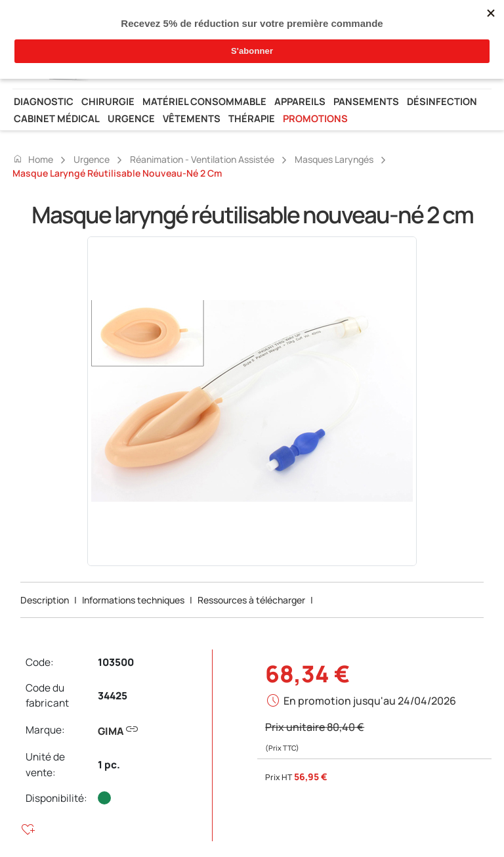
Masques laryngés (334, 159)
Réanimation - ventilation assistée (202, 159)
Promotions (315, 118)
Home (33, 159)
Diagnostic (44, 101)
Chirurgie (108, 101)
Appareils (300, 101)
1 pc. (109, 765)
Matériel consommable (204, 101)
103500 (116, 662)
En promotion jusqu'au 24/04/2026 (370, 701)
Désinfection (442, 101)
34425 (113, 696)
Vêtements (192, 118)
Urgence (131, 118)
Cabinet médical (57, 118)
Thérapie (252, 118)
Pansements (366, 101)
